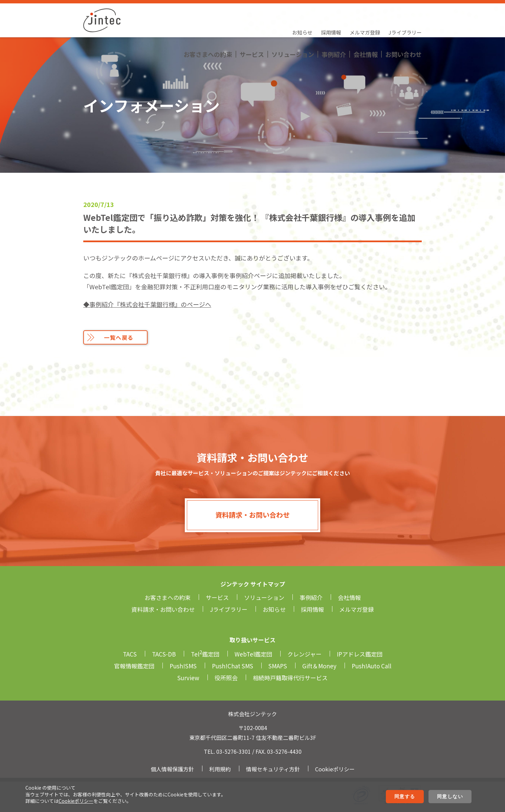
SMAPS (278, 666)
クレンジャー (304, 654)
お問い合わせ (403, 25)
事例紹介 (334, 25)
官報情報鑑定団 (134, 666)
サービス (252, 25)
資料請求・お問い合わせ (252, 515)
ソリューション (293, 25)
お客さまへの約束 (208, 25)
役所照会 (226, 678)
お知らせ (302, 12)
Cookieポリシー (76, 801)
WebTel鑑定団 (253, 654)
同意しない (450, 796)
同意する (405, 796)
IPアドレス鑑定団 (360, 654)
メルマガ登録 (365, 12)
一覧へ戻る (119, 337)
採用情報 (331, 12)
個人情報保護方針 (172, 769)
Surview (188, 678)
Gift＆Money (319, 666)
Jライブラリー (405, 12)
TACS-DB (164, 654)
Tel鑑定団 (205, 654)
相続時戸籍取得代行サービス (290, 678)
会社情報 (366, 25)
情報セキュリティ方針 (273, 769)
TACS (130, 654)
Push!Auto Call (371, 666)
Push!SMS (183, 666)
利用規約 (220, 769)
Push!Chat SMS (233, 666)
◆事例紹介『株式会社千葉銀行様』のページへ (147, 304)
